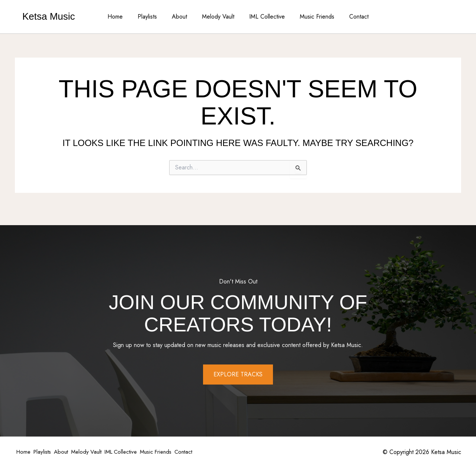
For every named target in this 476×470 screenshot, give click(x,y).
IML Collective (264, 17)
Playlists (153, 17)
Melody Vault (218, 17)
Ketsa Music (49, 16)
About (182, 17)
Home (124, 17)
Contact (350, 17)
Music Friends (311, 17)
